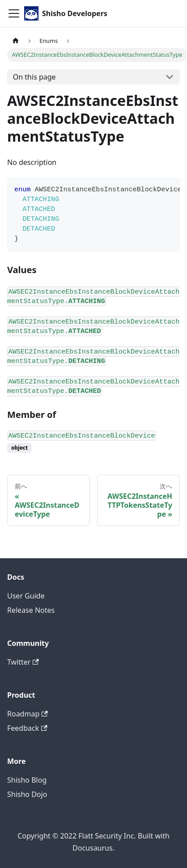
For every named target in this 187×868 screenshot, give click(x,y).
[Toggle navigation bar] (14, 13)
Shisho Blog (27, 780)
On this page (34, 77)
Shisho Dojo (27, 794)
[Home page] (16, 41)
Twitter (23, 662)
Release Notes (31, 610)
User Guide (26, 596)
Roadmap (28, 714)
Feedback (27, 728)
